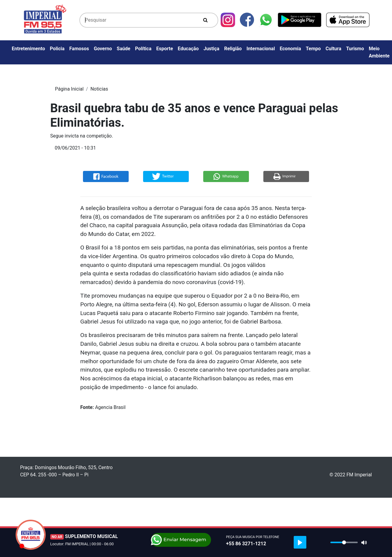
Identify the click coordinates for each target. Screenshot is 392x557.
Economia (290, 49)
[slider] (344, 542)
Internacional (261, 49)
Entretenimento (28, 49)
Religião (233, 49)
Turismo (355, 49)
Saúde (123, 49)
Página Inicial (69, 89)
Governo (103, 49)
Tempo (313, 49)
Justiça (211, 49)
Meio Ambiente (379, 52)
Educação (188, 49)
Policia (57, 49)
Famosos (79, 49)
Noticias (99, 89)
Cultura (333, 49)
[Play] (300, 542)
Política (143, 49)
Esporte (165, 49)
